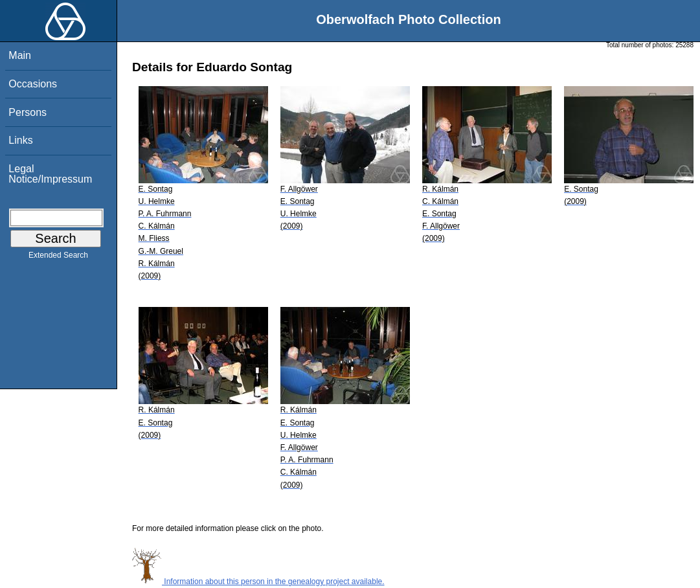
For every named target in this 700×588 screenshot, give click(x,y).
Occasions (33, 84)
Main (20, 55)
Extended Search (58, 258)
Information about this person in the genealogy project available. (258, 582)
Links (20, 140)
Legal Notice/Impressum (50, 174)
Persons (28, 112)
